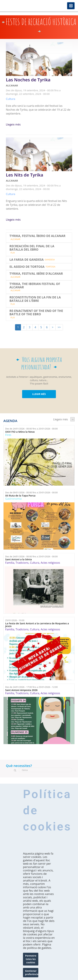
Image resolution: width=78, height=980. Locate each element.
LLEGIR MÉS (39, 394)
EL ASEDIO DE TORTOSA (27, 267)
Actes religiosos (50, 563)
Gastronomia (13, 499)
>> (59, 327)
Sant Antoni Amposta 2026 (21, 690)
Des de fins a (31, 429)
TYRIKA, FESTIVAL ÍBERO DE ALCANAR (37, 236)
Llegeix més (13, 124)
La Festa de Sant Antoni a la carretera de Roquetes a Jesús (37, 625)
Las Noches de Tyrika (28, 80)
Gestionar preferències (32, 973)
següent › (73, 419)
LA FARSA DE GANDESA (27, 260)
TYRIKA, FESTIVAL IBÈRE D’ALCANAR (36, 274)
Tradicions (22, 563)
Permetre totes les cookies (31, 959)
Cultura (35, 563)
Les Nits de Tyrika (25, 175)
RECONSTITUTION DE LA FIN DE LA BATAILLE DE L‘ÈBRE (35, 299)
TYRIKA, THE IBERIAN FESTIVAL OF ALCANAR (35, 286)
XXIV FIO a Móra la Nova (20, 432)
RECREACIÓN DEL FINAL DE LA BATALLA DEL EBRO (32, 248)
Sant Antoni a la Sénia (18, 559)
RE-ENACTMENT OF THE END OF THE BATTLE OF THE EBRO (36, 313)
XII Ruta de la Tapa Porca (20, 496)
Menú (71, 6)
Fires (8, 435)
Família (10, 563)
